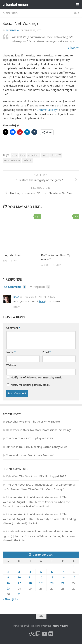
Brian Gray (12, 30)
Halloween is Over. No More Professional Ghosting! (38, 430)
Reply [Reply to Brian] (17, 307)
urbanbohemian (15, 4)
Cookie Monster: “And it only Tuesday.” (30, 455)
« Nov (6, 599)
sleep (45, 155)
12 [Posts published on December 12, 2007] (41, 577)
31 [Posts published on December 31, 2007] (19, 594)
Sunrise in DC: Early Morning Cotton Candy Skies (37, 447)
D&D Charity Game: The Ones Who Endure (33, 421)
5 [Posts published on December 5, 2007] (41, 572)
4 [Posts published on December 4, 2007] (30, 572)
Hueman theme (60, 626)
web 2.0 (27, 160)
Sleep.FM (74, 47)
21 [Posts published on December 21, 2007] (63, 583)
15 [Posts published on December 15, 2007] (74, 577)
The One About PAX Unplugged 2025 (29, 438)
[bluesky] (31, 634)
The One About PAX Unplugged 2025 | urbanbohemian (41, 485)
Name (11, 352)
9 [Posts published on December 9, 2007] (8, 577)
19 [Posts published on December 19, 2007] (41, 583)
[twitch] (38, 634)
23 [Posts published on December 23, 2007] (8, 588)
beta (14, 155)
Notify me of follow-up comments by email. (36, 377)
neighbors (34, 155)
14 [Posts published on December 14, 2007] (63, 577)
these (42, 301)
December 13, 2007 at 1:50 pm (39, 297)
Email (47, 352)
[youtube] (44, 634)
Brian (16, 297)
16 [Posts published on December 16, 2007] (8, 583)
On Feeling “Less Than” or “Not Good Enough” (35, 489)
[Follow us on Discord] (51, 634)
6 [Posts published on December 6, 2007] (52, 572)
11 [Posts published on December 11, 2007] (30, 577)
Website (11, 365)
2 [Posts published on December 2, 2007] (8, 572)
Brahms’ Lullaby (47, 110)
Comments (15, 287)
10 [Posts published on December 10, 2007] (19, 577)
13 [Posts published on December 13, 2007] (52, 577)
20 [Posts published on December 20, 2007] (52, 583)
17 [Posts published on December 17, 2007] (19, 583)
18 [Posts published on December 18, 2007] (30, 583)
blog (6, 13)
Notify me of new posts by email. (30, 385)
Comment (13, 328)
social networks (12, 160)
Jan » (15, 599)
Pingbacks (40, 287)
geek (15, 13)
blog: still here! (12, 255)
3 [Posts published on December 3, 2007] (19, 572)
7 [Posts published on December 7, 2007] (63, 572)
